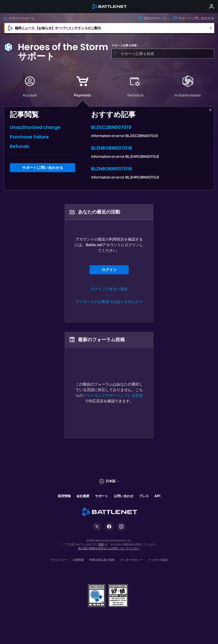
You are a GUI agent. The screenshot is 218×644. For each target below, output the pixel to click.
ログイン (109, 270)
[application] (30, 87)
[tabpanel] (109, 148)
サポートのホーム (19, 18)
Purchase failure (29, 137)
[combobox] (163, 54)
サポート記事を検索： (125, 45)
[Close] (211, 28)
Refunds (20, 146)
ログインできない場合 (109, 289)
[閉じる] (211, 110)
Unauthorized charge (35, 127)
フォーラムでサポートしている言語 (113, 395)
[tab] (30, 87)
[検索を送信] (115, 54)
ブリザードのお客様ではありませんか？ (109, 302)
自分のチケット (153, 18)
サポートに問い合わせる (194, 18)
